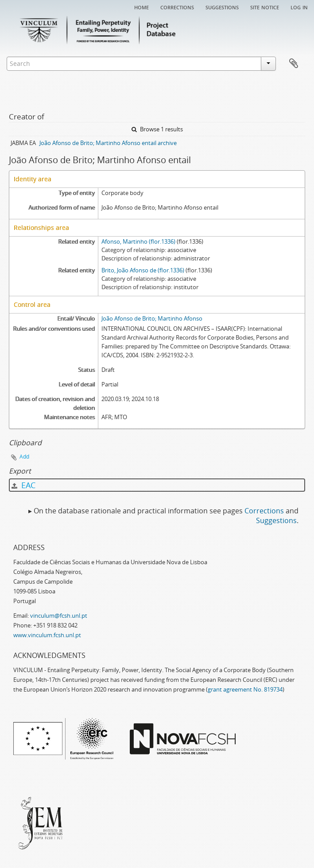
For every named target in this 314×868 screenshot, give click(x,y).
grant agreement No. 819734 (245, 689)
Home (141, 7)
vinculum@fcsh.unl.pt (59, 616)
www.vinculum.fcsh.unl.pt (47, 635)
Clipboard (294, 64)
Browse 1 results (157, 129)
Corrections (177, 7)
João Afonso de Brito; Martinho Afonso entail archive (108, 143)
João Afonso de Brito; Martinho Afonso (152, 318)
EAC (23, 485)
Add (24, 457)
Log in (299, 7)
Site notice (265, 7)
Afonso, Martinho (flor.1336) (138, 241)
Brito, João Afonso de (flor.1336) (143, 270)
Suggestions (222, 7)
